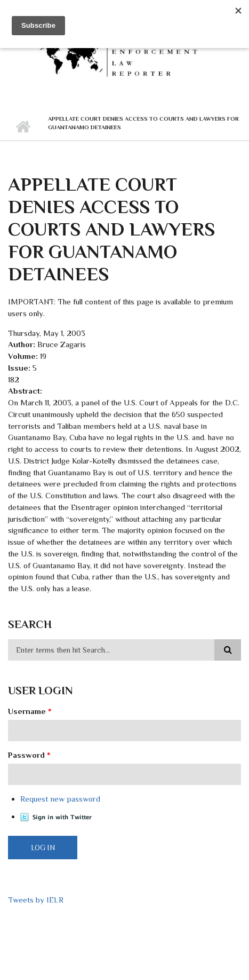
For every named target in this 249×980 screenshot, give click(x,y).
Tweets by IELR (36, 900)
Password (29, 755)
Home (23, 127)
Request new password (60, 799)
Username (30, 711)
